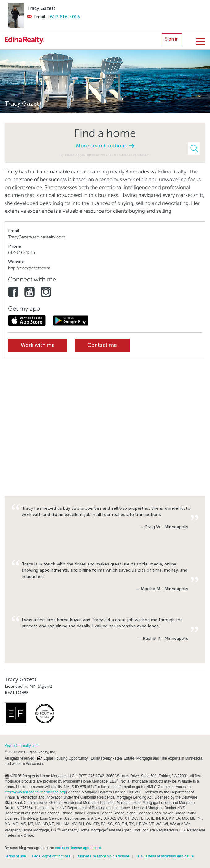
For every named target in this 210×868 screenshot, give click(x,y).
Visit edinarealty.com (22, 746)
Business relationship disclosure (103, 856)
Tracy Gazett (41, 8)
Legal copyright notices (51, 856)
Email (36, 17)
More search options (105, 146)
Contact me (102, 345)
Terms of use (15, 856)
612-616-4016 (65, 17)
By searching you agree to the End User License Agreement (105, 155)
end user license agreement (78, 848)
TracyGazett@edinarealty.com (37, 237)
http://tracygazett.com (29, 268)
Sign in (172, 39)
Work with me (38, 345)
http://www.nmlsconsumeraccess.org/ (35, 792)
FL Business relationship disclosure (165, 856)
